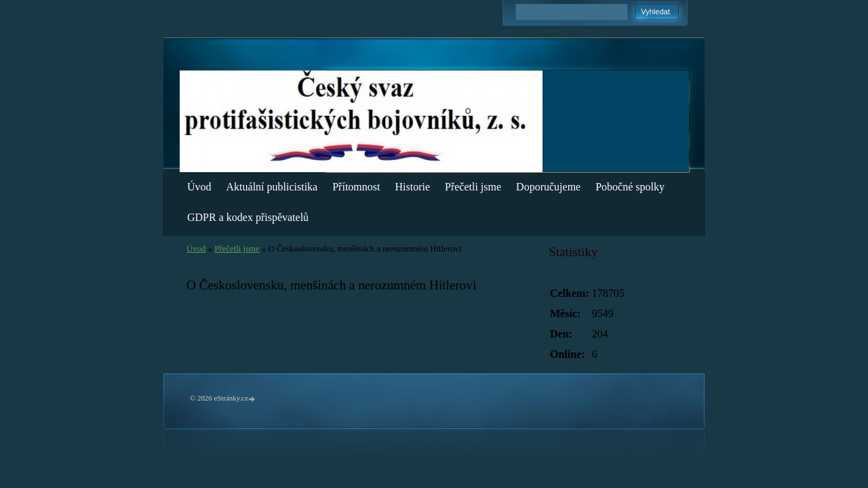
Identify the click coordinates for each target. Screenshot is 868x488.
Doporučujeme (548, 187)
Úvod (199, 187)
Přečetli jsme (473, 187)
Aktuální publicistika (272, 187)
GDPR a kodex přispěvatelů (248, 217)
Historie (412, 187)
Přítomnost (356, 187)
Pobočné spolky (630, 187)
